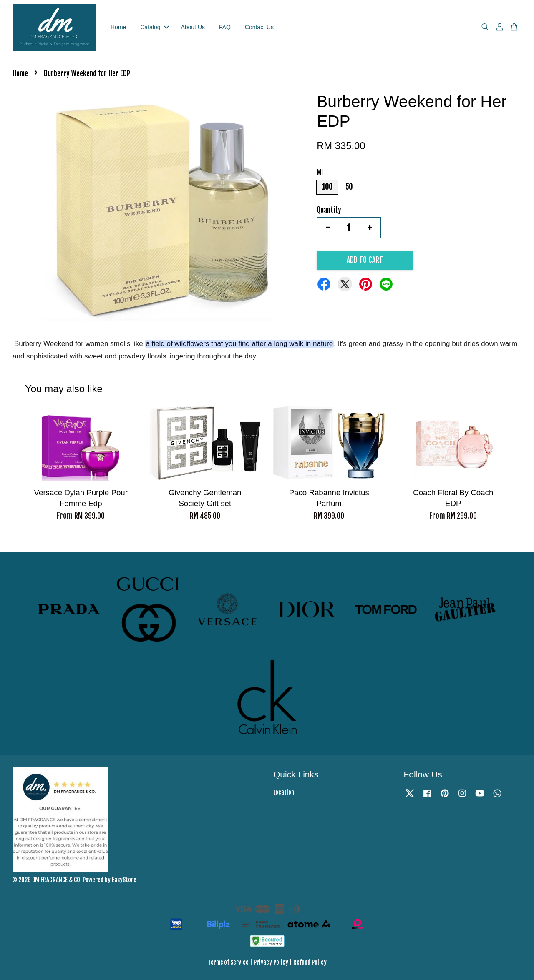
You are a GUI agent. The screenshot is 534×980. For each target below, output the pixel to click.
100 (327, 187)
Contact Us (259, 27)
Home (118, 27)
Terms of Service (228, 962)
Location (284, 792)
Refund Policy (310, 962)
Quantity (329, 210)
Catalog (154, 27)
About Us (193, 27)
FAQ (225, 27)
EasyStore (124, 880)
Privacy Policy (271, 962)
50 (349, 187)
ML (320, 173)
